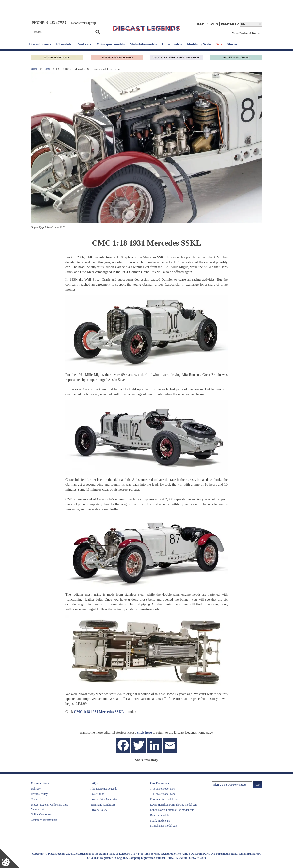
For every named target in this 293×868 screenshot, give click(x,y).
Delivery (36, 789)
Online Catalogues (41, 814)
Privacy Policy (99, 810)
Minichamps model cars (164, 826)
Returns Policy (39, 794)
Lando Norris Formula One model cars (172, 810)
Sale (219, 44)
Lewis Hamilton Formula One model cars (174, 805)
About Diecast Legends (104, 789)
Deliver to (230, 24)
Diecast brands (40, 44)
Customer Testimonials (44, 820)
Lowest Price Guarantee (104, 799)
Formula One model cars (164, 799)
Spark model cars (160, 821)
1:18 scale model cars (162, 789)
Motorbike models (143, 44)
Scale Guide (98, 794)
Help (200, 24)
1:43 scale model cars (162, 794)
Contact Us (37, 799)
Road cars (84, 44)
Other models (172, 44)
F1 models (64, 44)
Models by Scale (199, 44)
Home (34, 69)
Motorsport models (110, 44)
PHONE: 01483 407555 (49, 23)
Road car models (160, 815)
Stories (232, 44)
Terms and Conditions (103, 805)
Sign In (212, 24)
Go (98, 32)
